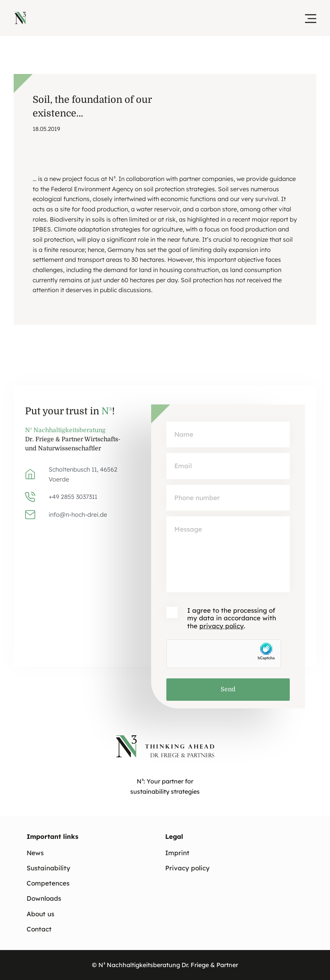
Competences (48, 883)
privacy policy (221, 626)
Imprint (177, 853)
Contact (39, 929)
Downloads (44, 898)
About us (40, 914)
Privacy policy (187, 868)
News (35, 853)
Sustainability (48, 868)
